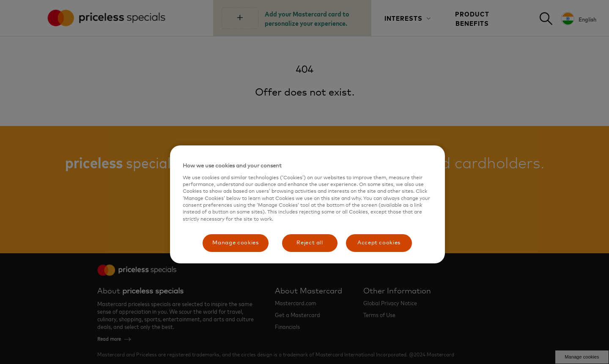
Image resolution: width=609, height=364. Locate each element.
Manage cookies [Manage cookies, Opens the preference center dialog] (235, 243)
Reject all (310, 243)
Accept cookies (379, 243)
